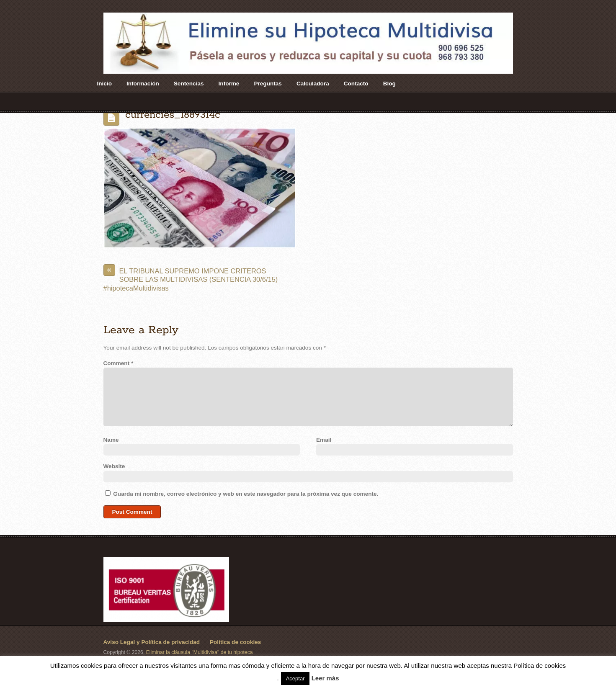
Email (324, 440)
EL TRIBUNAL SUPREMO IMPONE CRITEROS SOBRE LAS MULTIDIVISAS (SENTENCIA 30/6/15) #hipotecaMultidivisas (191, 278)
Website (114, 466)
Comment (119, 363)
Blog (389, 84)
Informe (229, 84)
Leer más (325, 678)
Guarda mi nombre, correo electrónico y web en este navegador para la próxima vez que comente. (246, 494)
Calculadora (313, 84)
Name (111, 440)
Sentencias (189, 84)
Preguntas (268, 84)
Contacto (356, 84)
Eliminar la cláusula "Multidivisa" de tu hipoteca (200, 652)
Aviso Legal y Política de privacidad (152, 642)
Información (143, 84)
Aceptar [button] (295, 678)
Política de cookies (235, 642)
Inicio (105, 84)
